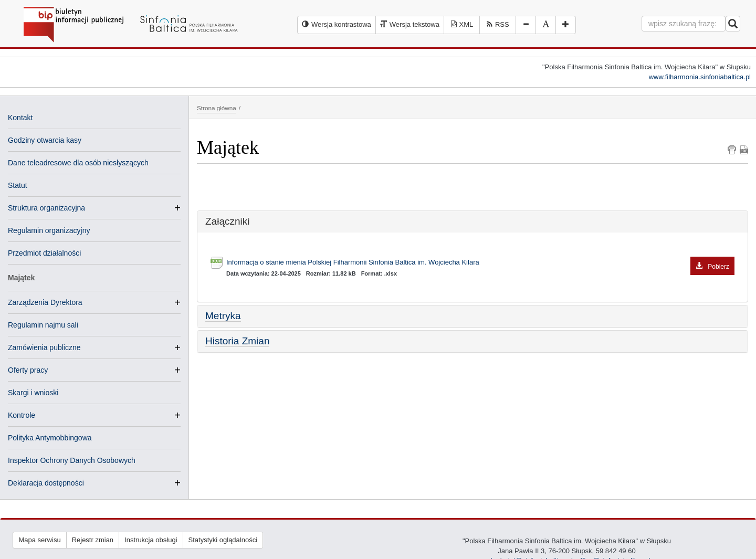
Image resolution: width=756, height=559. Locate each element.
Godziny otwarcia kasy (45, 140)
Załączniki (227, 221)
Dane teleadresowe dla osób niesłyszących (78, 163)
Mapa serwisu (39, 540)
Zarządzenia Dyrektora (45, 302)
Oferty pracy (28, 370)
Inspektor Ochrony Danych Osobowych (72, 460)
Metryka (223, 316)
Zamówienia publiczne (44, 347)
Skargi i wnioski (33, 393)
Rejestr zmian (93, 540)
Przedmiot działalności (44, 253)
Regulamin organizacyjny (49, 230)
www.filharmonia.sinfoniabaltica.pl (700, 77)
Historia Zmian (237, 341)
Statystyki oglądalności (223, 540)
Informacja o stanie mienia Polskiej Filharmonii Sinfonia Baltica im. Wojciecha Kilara (480, 263)
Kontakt (20, 118)
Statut (18, 185)
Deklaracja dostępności (46, 483)
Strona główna (217, 108)
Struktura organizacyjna (46, 208)
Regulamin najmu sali (43, 325)
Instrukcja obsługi (151, 540)
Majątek (21, 278)
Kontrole (22, 415)
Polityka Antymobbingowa (50, 438)
